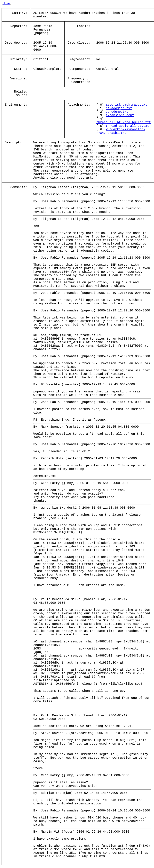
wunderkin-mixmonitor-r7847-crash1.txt (121, 131)
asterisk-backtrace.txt (126, 105)
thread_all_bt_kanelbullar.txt (123, 122)
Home (6, 3)
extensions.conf (120, 115)
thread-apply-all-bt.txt (127, 126)
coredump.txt (117, 112)
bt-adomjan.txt (119, 108)
